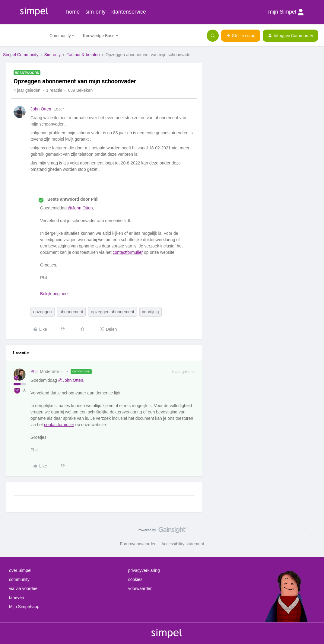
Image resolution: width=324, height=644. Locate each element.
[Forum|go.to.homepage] (23, 36)
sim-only (95, 12)
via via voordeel (24, 588)
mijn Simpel (286, 12)
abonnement (71, 312)
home (73, 12)
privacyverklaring (144, 570)
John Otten (41, 109)
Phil (34, 371)
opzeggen (43, 312)
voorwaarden (140, 588)
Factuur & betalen (83, 55)
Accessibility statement (183, 544)
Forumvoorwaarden (138, 544)
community (19, 579)
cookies (135, 579)
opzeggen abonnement (112, 312)
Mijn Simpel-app (24, 607)
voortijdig (151, 312)
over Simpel (20, 570)
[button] (241, 36)
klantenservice (129, 12)
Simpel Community (21, 55)
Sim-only (52, 55)
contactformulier (128, 252)
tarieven (17, 598)
